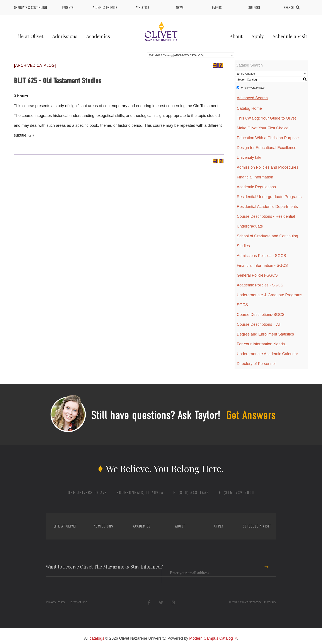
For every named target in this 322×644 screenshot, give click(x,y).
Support (254, 8)
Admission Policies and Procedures (267, 167)
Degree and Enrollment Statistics (265, 334)
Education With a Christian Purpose (268, 138)
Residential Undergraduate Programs (269, 197)
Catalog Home (249, 108)
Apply (258, 36)
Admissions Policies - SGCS (261, 256)
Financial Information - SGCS (262, 265)
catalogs (97, 638)
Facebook (149, 602)
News (180, 8)
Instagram (173, 602)
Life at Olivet (29, 36)
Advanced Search (252, 98)
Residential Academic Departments (267, 207)
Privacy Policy (55, 602)
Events (217, 8)
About (236, 36)
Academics (98, 36)
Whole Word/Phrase (253, 88)
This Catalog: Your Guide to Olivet (266, 118)
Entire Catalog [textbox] (246, 74)
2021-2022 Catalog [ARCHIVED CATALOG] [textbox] (176, 55)
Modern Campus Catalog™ (213, 638)
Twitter (161, 602)
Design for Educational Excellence (267, 148)
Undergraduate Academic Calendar (267, 354)
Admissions (65, 36)
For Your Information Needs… (263, 344)
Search (289, 8)
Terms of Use (78, 602)
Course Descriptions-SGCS (261, 315)
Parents (68, 8)
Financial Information (255, 177)
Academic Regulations (256, 187)
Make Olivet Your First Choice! (263, 128)
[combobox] (191, 55)
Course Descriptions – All (259, 324)
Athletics (142, 8)
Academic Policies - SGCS (260, 285)
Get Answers (251, 415)
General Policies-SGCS (257, 275)
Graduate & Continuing (30, 8)
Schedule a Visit (290, 36)
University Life (249, 158)
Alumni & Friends (105, 8)
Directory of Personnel (256, 364)
